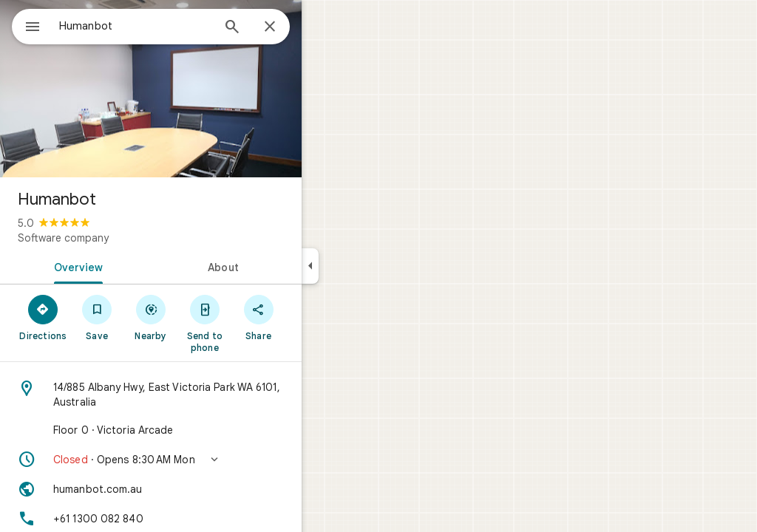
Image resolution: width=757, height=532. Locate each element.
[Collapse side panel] (363, 266)
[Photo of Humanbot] (204, 89)
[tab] (129, 266)
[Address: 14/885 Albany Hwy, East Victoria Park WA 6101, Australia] (204, 395)
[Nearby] (204, 317)
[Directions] (96, 317)
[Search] (285, 28)
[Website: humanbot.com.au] (204, 489)
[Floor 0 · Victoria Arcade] (204, 430)
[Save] (150, 317)
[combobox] (174, 26)
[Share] (312, 317)
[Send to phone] (258, 323)
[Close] (323, 27)
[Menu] (27, 25)
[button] (204, 460)
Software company (116, 238)
